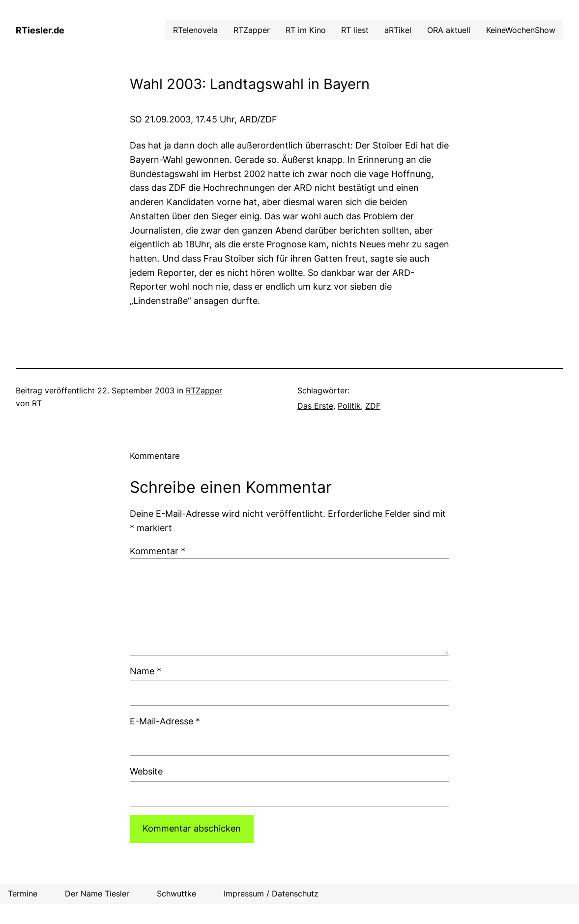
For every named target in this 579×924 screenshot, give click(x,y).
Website (146, 771)
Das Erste (315, 406)
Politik (349, 406)
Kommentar (158, 551)
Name (145, 671)
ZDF (373, 406)
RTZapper (204, 391)
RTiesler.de (40, 30)
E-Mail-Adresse (165, 721)
